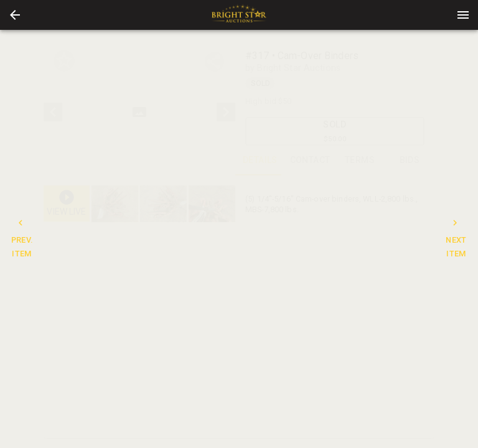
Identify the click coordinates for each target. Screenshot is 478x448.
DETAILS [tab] (260, 161)
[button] (15, 15)
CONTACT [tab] (310, 161)
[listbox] (139, 112)
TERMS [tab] (360, 161)
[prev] (53, 112)
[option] (139, 112)
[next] (226, 112)
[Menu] (463, 15)
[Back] (15, 15)
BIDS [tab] (410, 161)
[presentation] (239, 15)
